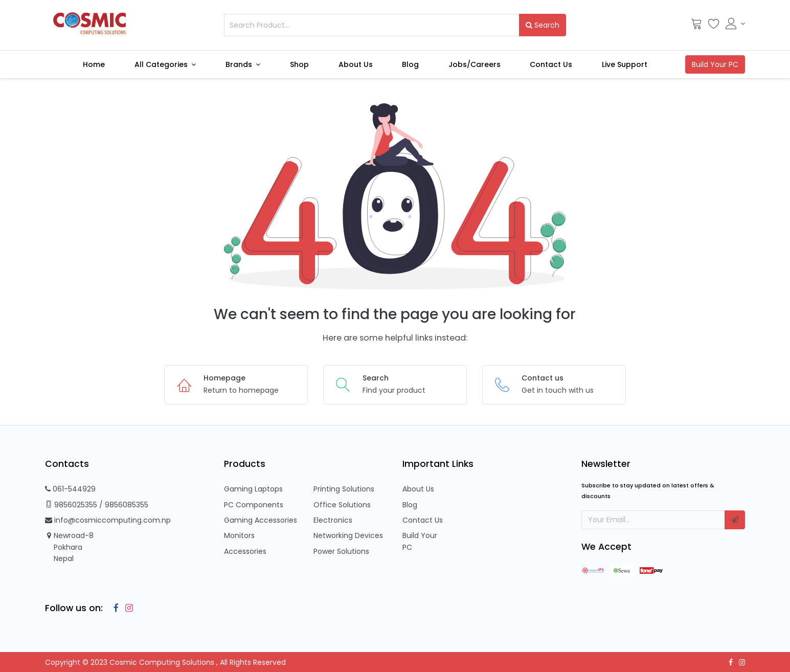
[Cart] (696, 26)
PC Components (254, 505)
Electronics (333, 520)
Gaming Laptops (253, 489)
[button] (735, 520)
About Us (418, 489)
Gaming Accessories (261, 520)
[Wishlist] (714, 26)
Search (543, 25)
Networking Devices (348, 535)
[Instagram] (127, 608)
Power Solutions (341, 551)
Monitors (239, 535)
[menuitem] (94, 64)
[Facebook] (113, 608)
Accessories (245, 551)
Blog (410, 505)
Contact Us (423, 520)
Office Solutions (342, 505)
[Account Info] (736, 24)
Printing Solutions (344, 489)
